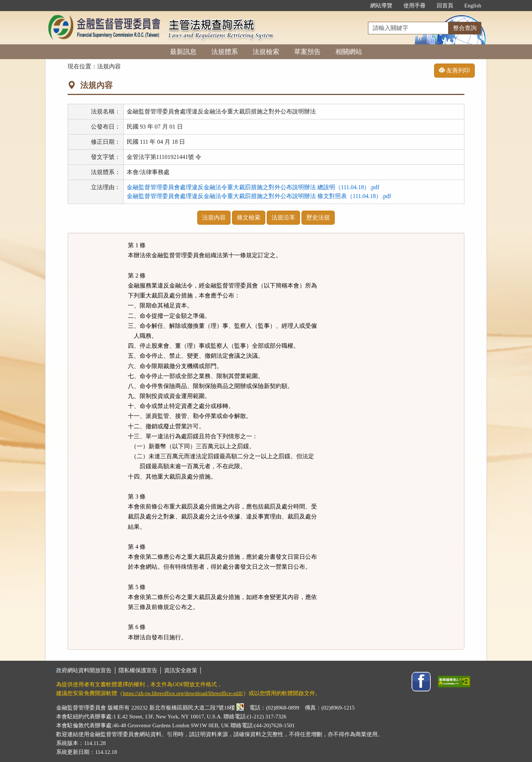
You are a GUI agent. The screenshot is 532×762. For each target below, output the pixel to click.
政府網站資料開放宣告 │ (87, 670)
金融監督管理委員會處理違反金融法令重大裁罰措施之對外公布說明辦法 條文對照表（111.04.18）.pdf (259, 196)
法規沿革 (283, 217)
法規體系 (225, 52)
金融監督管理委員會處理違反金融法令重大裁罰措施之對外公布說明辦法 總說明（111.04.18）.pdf (253, 187)
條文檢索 (249, 217)
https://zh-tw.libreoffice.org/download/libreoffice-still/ (183, 693)
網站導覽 (381, 6)
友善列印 (454, 70)
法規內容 (214, 217)
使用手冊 (415, 6)
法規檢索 (266, 52)
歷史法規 (318, 217)
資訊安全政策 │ (183, 670)
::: (357, 6)
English (473, 6)
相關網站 (349, 52)
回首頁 (445, 6)
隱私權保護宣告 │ (141, 670)
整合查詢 (465, 28)
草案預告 (307, 52)
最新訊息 (183, 52)
